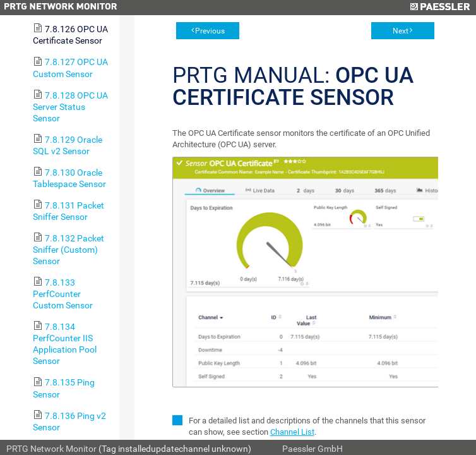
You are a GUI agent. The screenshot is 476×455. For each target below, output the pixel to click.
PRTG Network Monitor (51, 449)
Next (401, 31)
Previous (210, 31)
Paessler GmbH (312, 449)
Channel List (292, 432)
